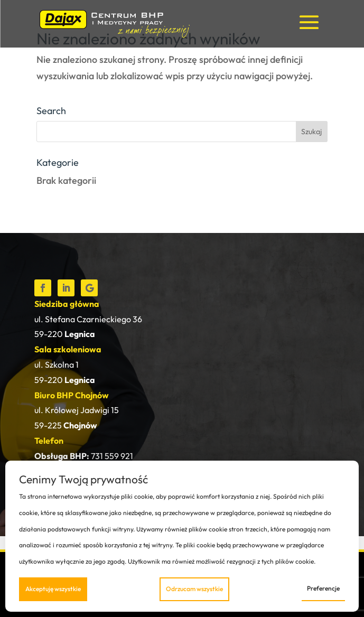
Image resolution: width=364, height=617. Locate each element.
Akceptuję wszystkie (53, 589)
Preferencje (323, 588)
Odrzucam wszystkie (194, 589)
